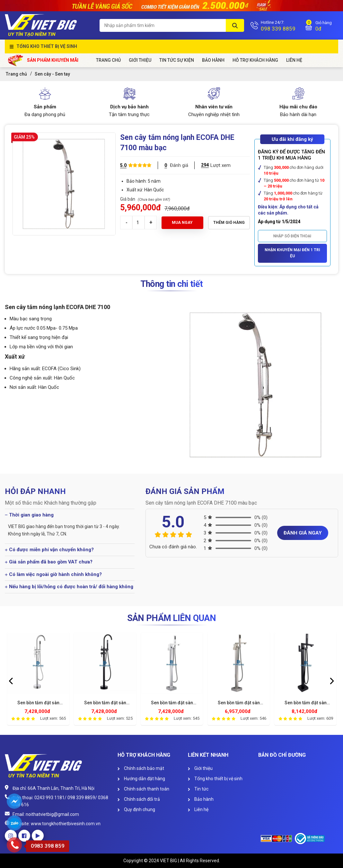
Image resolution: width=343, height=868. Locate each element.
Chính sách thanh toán (143, 789)
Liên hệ (198, 809)
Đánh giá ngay (303, 533)
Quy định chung (136, 809)
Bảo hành (213, 60)
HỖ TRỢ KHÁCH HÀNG (255, 60)
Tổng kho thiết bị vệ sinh (47, 46)
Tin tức (198, 789)
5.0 (123, 165)
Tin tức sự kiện (177, 60)
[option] (38, 680)
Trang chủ (108, 60)
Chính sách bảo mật (141, 768)
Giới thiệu (200, 768)
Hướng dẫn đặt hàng (141, 779)
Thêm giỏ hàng (229, 223)
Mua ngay (182, 223)
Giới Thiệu (140, 60)
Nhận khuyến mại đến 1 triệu (292, 253)
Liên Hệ (294, 60)
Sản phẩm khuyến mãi (43, 60)
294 (205, 165)
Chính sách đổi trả (139, 799)
